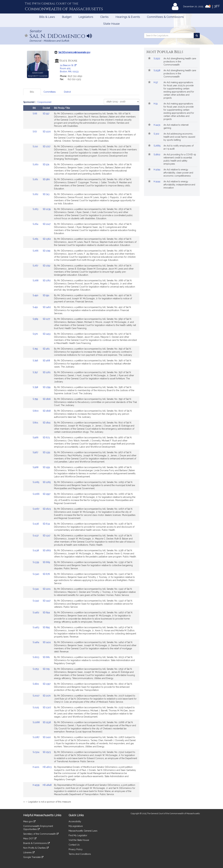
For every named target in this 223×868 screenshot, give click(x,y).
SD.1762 (47, 280)
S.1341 (36, 589)
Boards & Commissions (36, 843)
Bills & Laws (47, 17)
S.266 (36, 251)
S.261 (36, 179)
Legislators (86, 17)
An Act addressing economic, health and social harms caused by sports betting (179, 137)
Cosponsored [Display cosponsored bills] (44, 102)
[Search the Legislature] (197, 36)
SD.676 (46, 574)
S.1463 (36, 627)
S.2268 (36, 722)
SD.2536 (47, 722)
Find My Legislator (78, 835)
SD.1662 (47, 550)
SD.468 (46, 361)
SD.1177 (46, 319)
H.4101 (36, 767)
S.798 (36, 387)
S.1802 (157, 155)
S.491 (36, 307)
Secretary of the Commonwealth (41, 834)
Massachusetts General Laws (83, 831)
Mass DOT (30, 839)
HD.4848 (47, 785)
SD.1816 (47, 399)
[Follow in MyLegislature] (26, 36)
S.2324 (36, 752)
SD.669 (46, 562)
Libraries (29, 852)
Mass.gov (29, 821)
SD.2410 (47, 737)
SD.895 (46, 627)
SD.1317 (46, 536)
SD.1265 (47, 482)
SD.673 (46, 437)
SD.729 (46, 669)
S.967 (36, 452)
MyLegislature (76, 826)
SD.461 (46, 349)
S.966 (36, 437)
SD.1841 (47, 423)
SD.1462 (47, 307)
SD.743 (46, 194)
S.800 (36, 411)
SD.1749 (47, 251)
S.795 (36, 349)
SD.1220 (47, 132)
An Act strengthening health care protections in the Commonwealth (180, 62)
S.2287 (36, 737)
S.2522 (157, 58)
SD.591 (46, 295)
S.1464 (36, 642)
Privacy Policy (76, 849)
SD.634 (46, 524)
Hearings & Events (128, 17)
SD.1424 (47, 642)
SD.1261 (47, 372)
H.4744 (157, 170)
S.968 (36, 467)
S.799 (36, 399)
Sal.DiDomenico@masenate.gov (74, 52)
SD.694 (46, 612)
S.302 (157, 134)
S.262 (36, 194)
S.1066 (36, 494)
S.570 (36, 334)
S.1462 (36, 612)
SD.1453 (47, 334)
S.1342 (36, 601)
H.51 (156, 104)
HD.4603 (47, 767)
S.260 (36, 164)
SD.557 (46, 114)
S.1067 (36, 509)
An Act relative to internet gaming (176, 126)
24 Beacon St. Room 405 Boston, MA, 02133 (69, 68)
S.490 (36, 295)
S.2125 (36, 707)
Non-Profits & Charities (36, 848)
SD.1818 (47, 411)
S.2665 (157, 146)
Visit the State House (79, 840)
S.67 (35, 132)
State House (111, 24)
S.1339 (36, 562)
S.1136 (36, 524)
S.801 (36, 423)
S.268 (36, 280)
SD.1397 (47, 684)
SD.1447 (47, 601)
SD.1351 (46, 452)
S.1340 (36, 574)
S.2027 (36, 696)
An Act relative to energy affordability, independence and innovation (179, 185)
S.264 (36, 224)
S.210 (36, 146)
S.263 (36, 209)
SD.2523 (47, 752)
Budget (67, 17)
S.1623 (36, 657)
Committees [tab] (50, 92)
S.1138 (36, 550)
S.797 (36, 372)
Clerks (104, 17)
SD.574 (46, 164)
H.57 (156, 82)
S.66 (35, 114)
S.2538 (157, 70)
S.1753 (36, 669)
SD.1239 (47, 209)
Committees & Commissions (165, 17)
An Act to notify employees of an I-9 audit (179, 147)
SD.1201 (47, 589)
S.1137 (36, 536)
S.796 (36, 361)
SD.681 (46, 657)
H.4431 (157, 125)
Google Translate (33, 857)
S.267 (36, 266)
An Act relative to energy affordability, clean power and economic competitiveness (178, 173)
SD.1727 (47, 146)
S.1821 (36, 684)
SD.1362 (47, 239)
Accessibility (75, 821)
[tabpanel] (81, 452)
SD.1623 (47, 509)
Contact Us (74, 845)
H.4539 (36, 785)
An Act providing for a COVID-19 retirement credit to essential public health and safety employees (180, 159)
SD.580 (46, 179)
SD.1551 (46, 467)
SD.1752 (47, 266)
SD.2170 (47, 696)
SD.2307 (47, 707)
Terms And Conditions (80, 854)
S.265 (36, 239)
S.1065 (36, 482)
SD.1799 (47, 387)
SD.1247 (47, 224)
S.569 (36, 319)
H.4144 (157, 182)
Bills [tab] (32, 92)
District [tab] (67, 92)
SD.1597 (47, 494)
